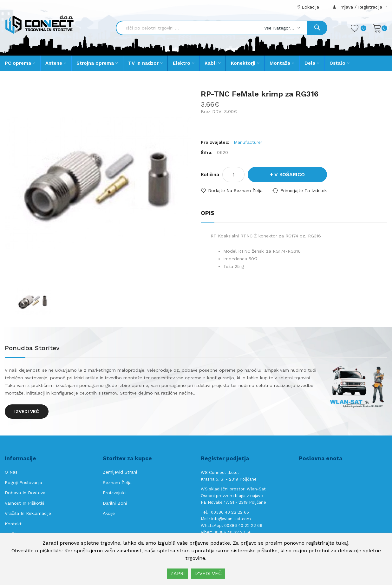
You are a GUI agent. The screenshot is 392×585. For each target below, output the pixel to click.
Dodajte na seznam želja (235, 190)
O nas (11, 472)
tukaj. (343, 543)
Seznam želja (117, 482)
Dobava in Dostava (25, 493)
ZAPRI (178, 573)
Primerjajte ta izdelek (304, 190)
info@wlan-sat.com (231, 519)
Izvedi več (27, 411)
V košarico (290, 174)
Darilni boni (115, 503)
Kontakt (13, 524)
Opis (208, 213)
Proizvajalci (115, 493)
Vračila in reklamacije (28, 513)
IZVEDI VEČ (208, 573)
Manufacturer (248, 142)
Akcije (109, 513)
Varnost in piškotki (24, 503)
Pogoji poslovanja (23, 482)
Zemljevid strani (120, 472)
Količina (210, 175)
